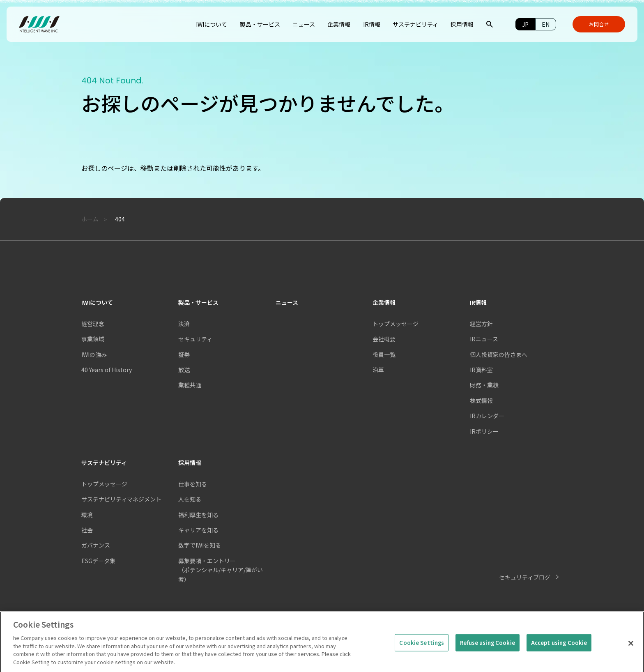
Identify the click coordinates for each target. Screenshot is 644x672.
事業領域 (93, 339)
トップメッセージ (104, 484)
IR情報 (478, 302)
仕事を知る (193, 484)
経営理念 (93, 324)
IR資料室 (481, 370)
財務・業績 (484, 385)
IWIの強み (94, 354)
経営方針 (481, 324)
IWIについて (97, 302)
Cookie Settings (422, 654)
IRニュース (484, 339)
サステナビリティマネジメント (121, 499)
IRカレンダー (487, 416)
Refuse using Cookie (487, 654)
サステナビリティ (104, 463)
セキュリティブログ (525, 577)
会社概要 (384, 339)
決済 (184, 324)
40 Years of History (107, 370)
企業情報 (384, 302)
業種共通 (190, 385)
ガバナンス (96, 545)
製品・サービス (198, 302)
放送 (184, 370)
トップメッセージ (396, 324)
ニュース (287, 302)
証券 (184, 354)
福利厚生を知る (198, 515)
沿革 (378, 370)
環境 (87, 515)
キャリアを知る (198, 530)
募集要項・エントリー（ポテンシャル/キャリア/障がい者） (221, 570)
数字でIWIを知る (200, 545)
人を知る (190, 499)
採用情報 (190, 463)
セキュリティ (195, 339)
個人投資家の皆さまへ (499, 354)
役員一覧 (384, 354)
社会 (87, 530)
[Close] (631, 654)
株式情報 (481, 400)
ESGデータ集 (98, 561)
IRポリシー (484, 431)
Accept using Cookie (559, 654)
